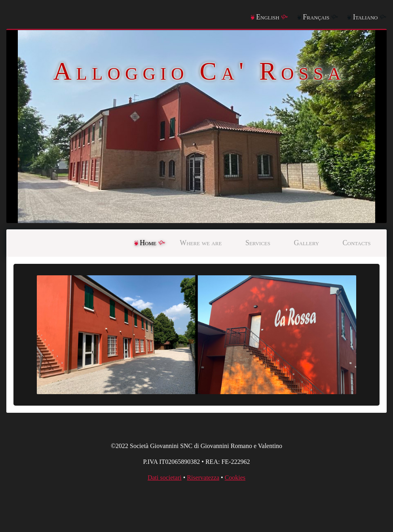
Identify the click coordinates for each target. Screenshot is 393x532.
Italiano (365, 17)
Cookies (235, 478)
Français (316, 17)
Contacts (357, 243)
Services (258, 243)
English (268, 17)
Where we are (201, 243)
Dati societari (165, 478)
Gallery (307, 243)
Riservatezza (203, 478)
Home (148, 243)
